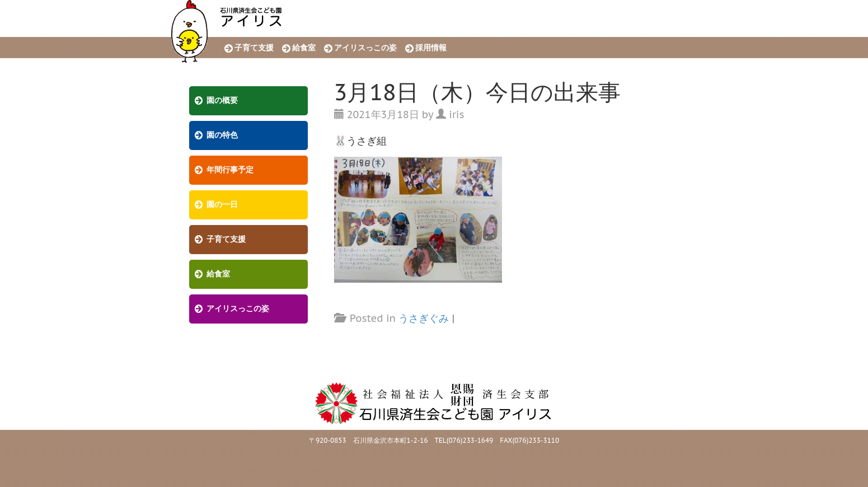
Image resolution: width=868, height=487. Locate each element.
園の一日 (222, 205)
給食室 (304, 48)
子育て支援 (254, 48)
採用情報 (431, 48)
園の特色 (222, 135)
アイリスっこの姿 (365, 48)
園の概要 (222, 100)
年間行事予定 (230, 170)
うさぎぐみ (424, 318)
